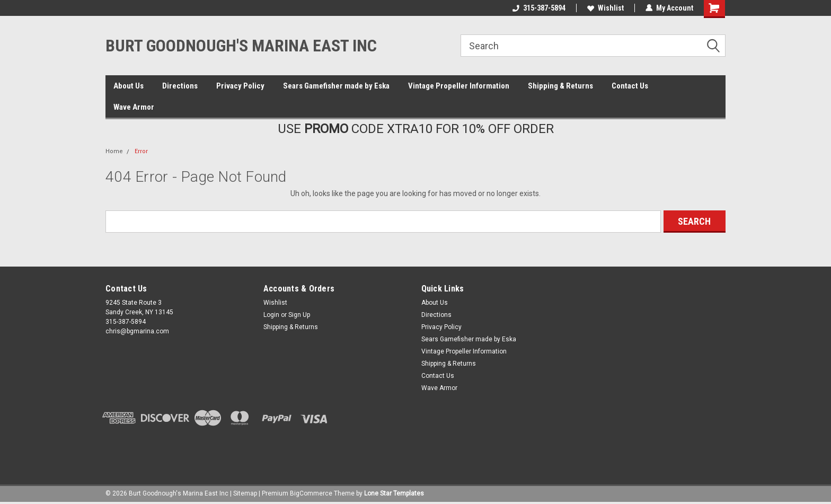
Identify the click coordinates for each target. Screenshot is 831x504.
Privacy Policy (240, 86)
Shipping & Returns (560, 86)
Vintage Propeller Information (459, 86)
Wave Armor (134, 107)
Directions (180, 86)
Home (114, 151)
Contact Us (630, 86)
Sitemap (245, 493)
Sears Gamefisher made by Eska (336, 86)
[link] (415, 449)
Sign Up (299, 315)
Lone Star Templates (394, 493)
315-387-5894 (539, 8)
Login (271, 315)
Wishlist (605, 8)
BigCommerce (311, 493)
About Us (129, 86)
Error (141, 151)
